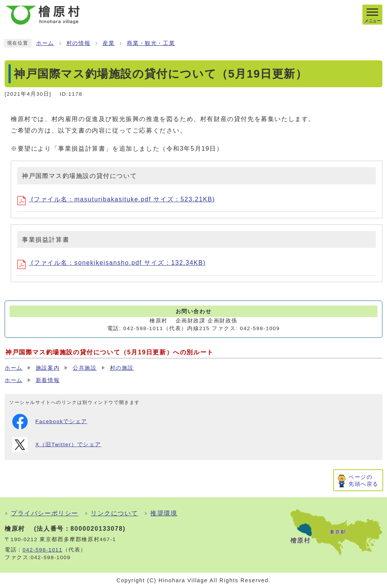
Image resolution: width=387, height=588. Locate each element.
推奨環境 (164, 513)
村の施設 (122, 368)
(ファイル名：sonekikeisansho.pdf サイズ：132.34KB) (111, 263)
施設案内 (48, 368)
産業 (109, 43)
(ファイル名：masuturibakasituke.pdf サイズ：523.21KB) (116, 199)
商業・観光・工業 (151, 43)
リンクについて (114, 513)
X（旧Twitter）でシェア (57, 445)
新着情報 (48, 380)
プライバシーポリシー (45, 513)
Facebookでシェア (50, 422)
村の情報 (78, 43)
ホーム (45, 43)
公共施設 (85, 368)
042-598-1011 (43, 550)
